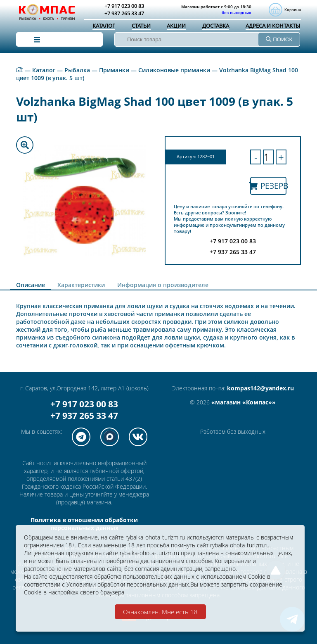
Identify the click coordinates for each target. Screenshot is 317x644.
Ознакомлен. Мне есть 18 (160, 612)
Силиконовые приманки (174, 70)
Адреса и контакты (273, 26)
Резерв (268, 186)
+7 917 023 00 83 (84, 404)
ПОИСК (279, 39)
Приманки (114, 70)
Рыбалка (77, 70)
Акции (176, 26)
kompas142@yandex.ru (260, 388)
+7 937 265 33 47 (84, 416)
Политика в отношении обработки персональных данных (84, 524)
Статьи (141, 26)
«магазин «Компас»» (244, 402)
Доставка (216, 26)
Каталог (104, 26)
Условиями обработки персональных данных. (128, 584)
